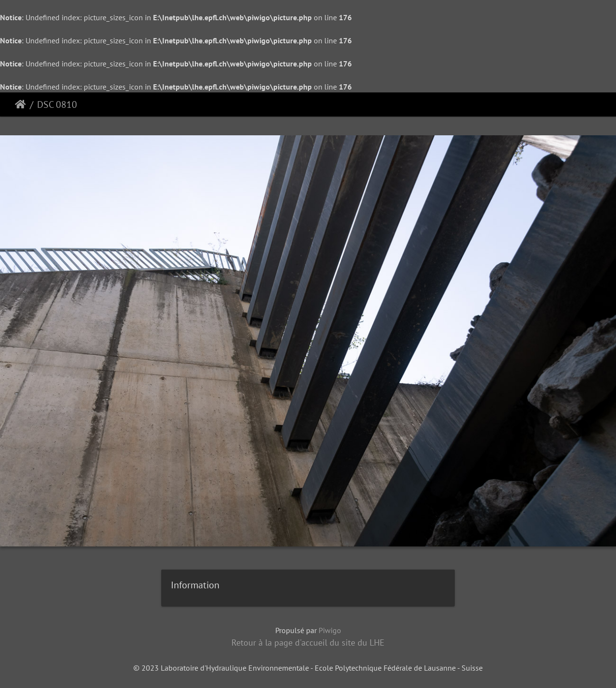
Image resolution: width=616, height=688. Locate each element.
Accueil (20, 104)
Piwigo (330, 630)
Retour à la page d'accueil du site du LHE (308, 643)
